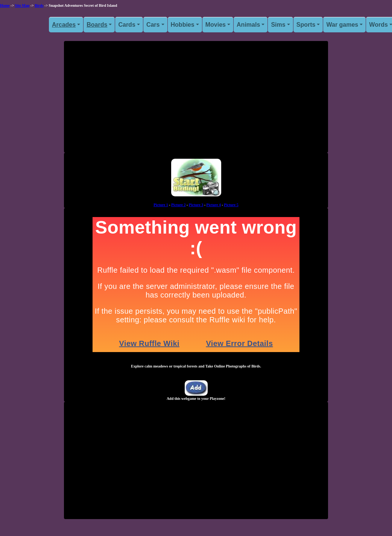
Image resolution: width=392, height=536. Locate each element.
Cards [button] (127, 25)
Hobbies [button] (183, 25)
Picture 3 (196, 205)
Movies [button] (216, 25)
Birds (39, 5)
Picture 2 (178, 205)
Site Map (22, 5)
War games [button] (342, 25)
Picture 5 (231, 205)
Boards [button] (97, 25)
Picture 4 (214, 205)
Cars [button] (153, 25)
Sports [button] (306, 25)
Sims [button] (278, 25)
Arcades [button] (64, 25)
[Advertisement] (196, 100)
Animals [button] (248, 25)
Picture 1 (161, 205)
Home (5, 5)
